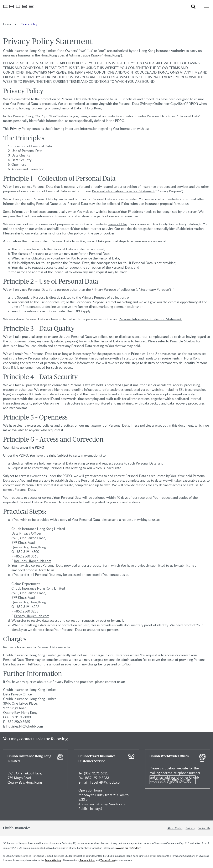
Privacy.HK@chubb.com (32, 616)
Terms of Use (117, 224)
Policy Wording (53, 860)
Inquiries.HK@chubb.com (33, 561)
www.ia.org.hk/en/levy (128, 848)
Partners (190, 828)
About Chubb (175, 828)
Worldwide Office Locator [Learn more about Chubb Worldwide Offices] (173, 780)
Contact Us (204, 828)
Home (7, 24)
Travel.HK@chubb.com (106, 782)
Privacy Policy (87, 860)
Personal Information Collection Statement (123, 191)
